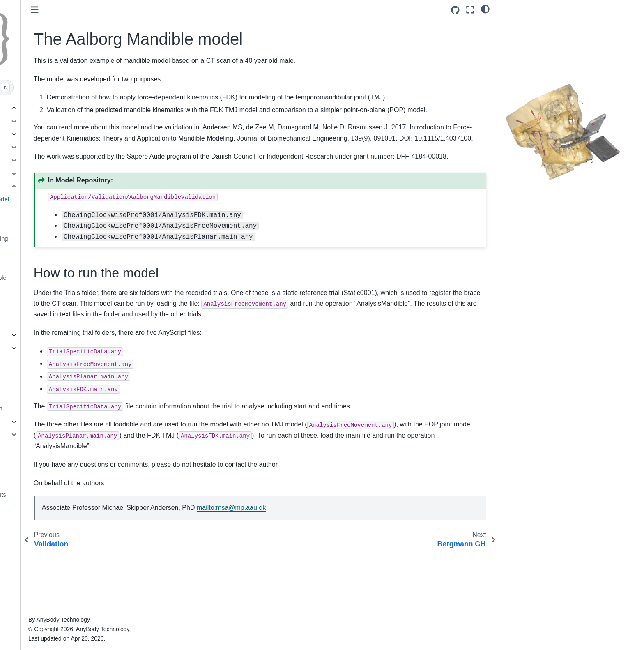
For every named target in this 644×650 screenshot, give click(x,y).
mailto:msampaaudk (359, 563)
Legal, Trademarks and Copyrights (89, 495)
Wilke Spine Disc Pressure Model (92, 296)
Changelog (58, 469)
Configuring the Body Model (80, 348)
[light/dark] (485, 9)
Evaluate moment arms (87, 251)
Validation (64, 187)
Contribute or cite (66, 482)
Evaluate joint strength (86, 226)
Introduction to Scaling (73, 422)
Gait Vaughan (75, 265)
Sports (59, 160)
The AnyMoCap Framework (79, 395)
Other (57, 173)
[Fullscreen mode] (470, 10)
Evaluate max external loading (96, 239)
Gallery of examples (71, 108)
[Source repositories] (455, 10)
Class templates (64, 434)
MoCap (60, 134)
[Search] (91, 88)
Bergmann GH (76, 212)
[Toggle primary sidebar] (163, 10)
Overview (56, 335)
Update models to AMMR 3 (79, 361)
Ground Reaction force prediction (87, 408)
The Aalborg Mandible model (97, 199)
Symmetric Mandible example (95, 278)
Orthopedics (66, 147)
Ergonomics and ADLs (79, 121)
